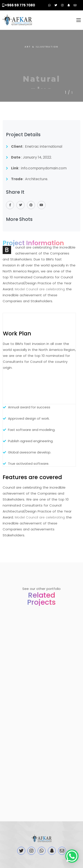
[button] (72, 856)
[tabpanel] (41, 66)
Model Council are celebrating (40, 289)
